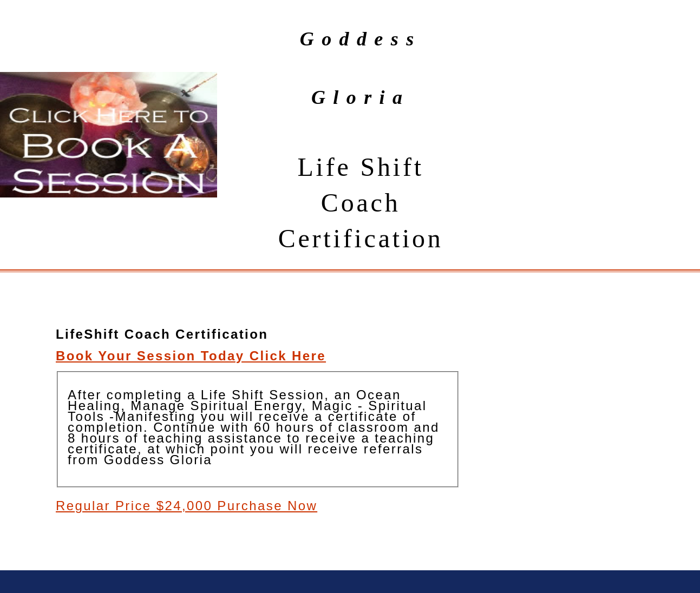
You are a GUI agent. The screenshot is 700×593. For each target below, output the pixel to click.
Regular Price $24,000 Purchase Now (187, 506)
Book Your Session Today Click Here (191, 356)
